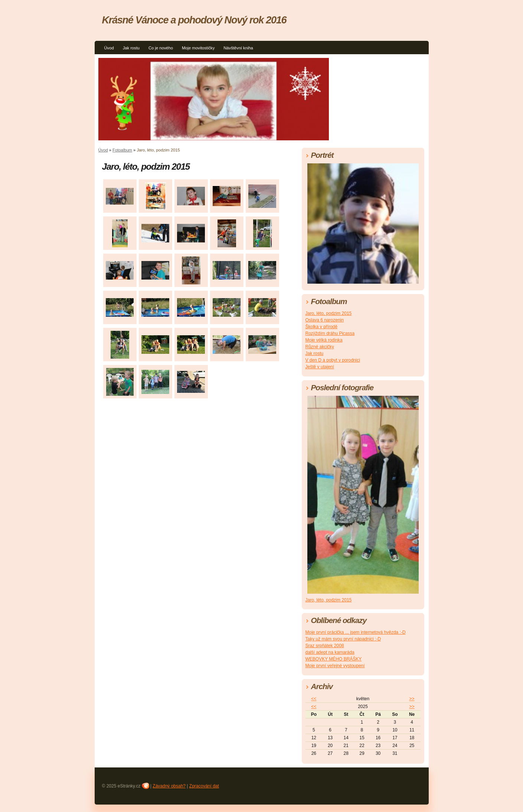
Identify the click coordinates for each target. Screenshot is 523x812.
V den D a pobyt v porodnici (333, 360)
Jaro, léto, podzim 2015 (329, 313)
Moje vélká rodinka (324, 340)
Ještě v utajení (320, 367)
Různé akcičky (320, 347)
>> (412, 699)
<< (314, 699)
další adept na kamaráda (330, 652)
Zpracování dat (204, 786)
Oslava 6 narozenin (325, 320)
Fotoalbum (122, 150)
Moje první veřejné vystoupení (335, 666)
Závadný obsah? (169, 786)
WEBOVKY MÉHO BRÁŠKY (334, 659)
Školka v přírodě (322, 327)
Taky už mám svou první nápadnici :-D (343, 639)
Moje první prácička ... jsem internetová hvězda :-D (356, 632)
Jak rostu (131, 48)
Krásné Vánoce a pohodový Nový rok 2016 (194, 20)
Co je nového (161, 48)
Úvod (109, 48)
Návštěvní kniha (238, 48)
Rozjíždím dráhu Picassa (330, 333)
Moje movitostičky (198, 48)
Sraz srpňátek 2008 (325, 646)
